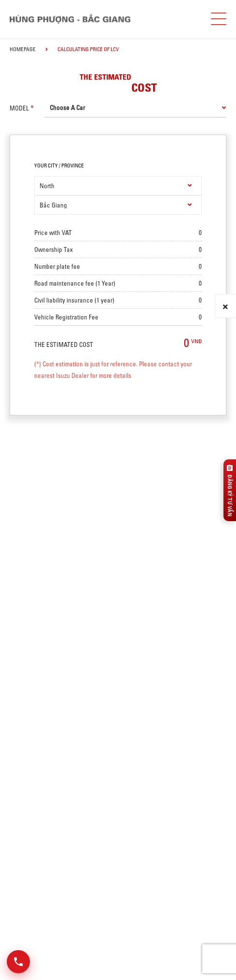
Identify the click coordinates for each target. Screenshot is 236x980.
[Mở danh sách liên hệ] (18, 962)
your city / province (59, 166)
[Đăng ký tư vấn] (230, 490)
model (19, 108)
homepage (23, 49)
